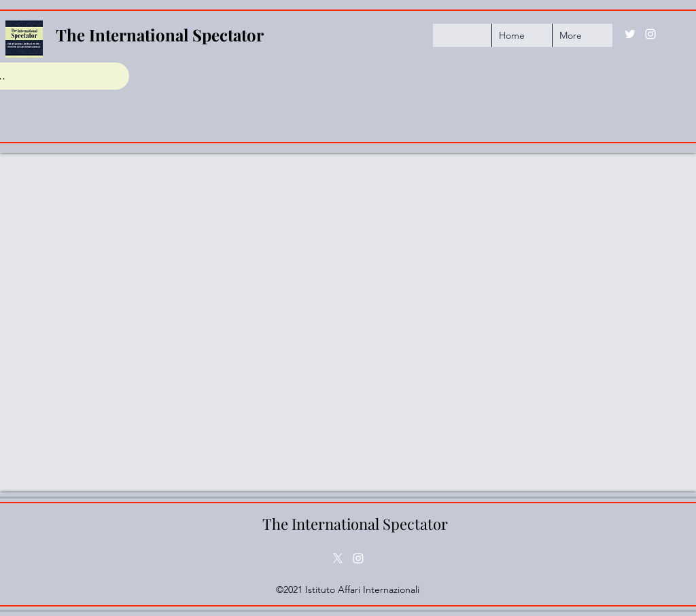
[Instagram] (650, 34)
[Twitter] (630, 34)
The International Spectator (160, 35)
